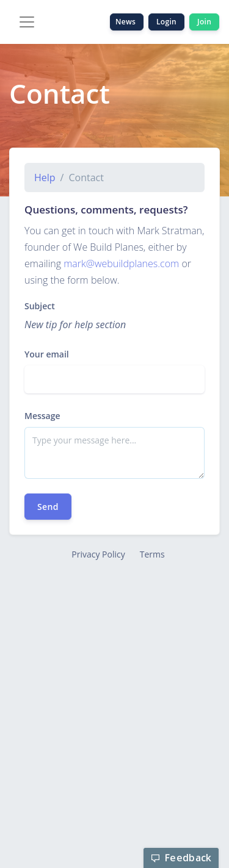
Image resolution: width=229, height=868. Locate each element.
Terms (152, 554)
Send (48, 507)
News (127, 22)
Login (166, 22)
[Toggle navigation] (27, 22)
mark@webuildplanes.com (121, 264)
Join (204, 22)
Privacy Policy (98, 554)
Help (45, 178)
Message (42, 416)
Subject (40, 306)
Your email (47, 354)
